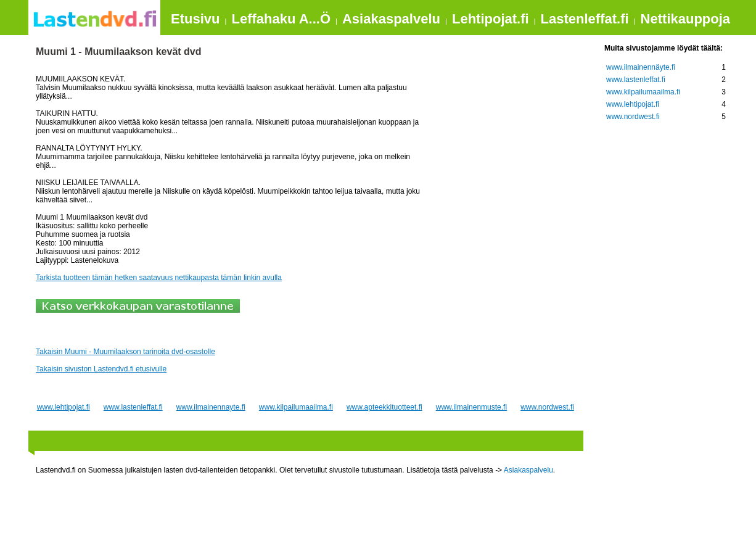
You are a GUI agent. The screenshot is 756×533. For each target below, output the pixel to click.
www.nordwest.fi (547, 407)
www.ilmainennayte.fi (211, 407)
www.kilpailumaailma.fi (296, 407)
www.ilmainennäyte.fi (641, 67)
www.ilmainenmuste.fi (471, 407)
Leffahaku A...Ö (281, 19)
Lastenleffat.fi (585, 19)
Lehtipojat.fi (491, 19)
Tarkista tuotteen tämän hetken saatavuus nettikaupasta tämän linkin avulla (159, 278)
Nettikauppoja (685, 19)
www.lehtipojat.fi (64, 407)
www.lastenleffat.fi (133, 407)
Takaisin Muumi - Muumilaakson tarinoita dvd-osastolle (125, 352)
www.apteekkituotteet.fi (384, 407)
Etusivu (195, 19)
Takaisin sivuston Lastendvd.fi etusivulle (101, 369)
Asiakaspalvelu (391, 19)
